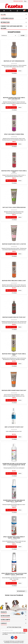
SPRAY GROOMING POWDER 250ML (14, 134)
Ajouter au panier (11, 71)
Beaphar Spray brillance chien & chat (14, 281)
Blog (25, 1)
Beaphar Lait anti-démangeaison (14, 61)
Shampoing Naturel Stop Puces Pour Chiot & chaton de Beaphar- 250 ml (14, 464)
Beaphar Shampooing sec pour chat (14, 317)
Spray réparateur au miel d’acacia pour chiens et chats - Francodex (14, 574)
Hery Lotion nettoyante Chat (14, 427)
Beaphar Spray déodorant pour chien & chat (14, 171)
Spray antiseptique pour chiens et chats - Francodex (14, 537)
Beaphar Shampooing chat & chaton (14, 244)
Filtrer (23, 36)
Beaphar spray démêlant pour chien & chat (14, 354)
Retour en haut (22, 591)
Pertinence (9, 36)
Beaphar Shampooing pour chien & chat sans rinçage (14, 98)
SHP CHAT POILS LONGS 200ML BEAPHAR (14, 207)
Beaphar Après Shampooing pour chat (14, 390)
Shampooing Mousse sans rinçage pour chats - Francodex (14, 501)
